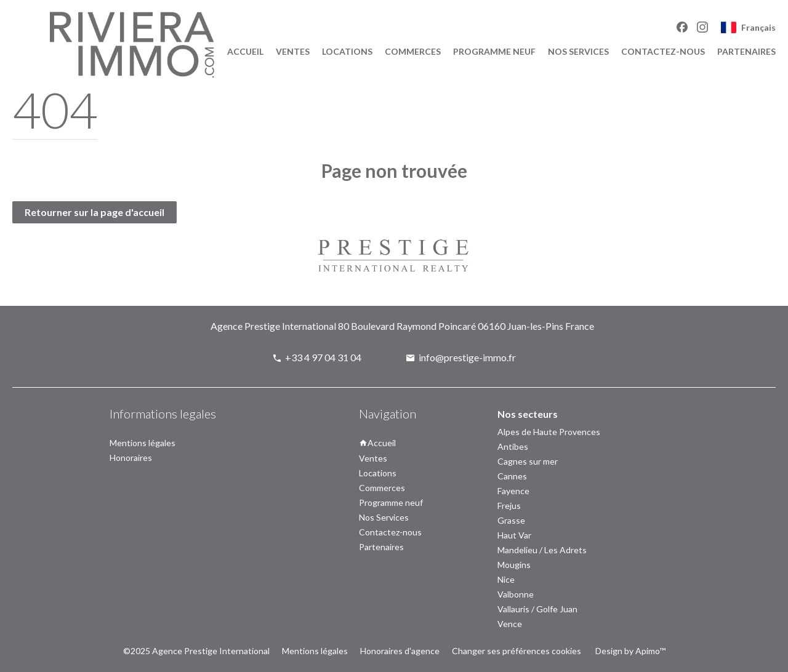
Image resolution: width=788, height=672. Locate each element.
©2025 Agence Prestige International (196, 651)
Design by (629, 651)
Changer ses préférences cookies (517, 651)
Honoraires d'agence (400, 651)
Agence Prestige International (273, 326)
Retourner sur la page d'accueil (94, 212)
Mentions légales (315, 651)
